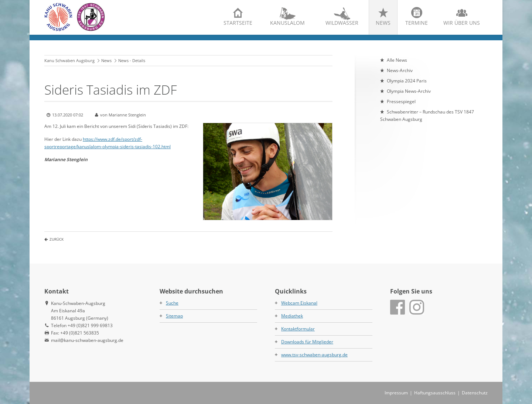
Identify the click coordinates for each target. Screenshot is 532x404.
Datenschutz (475, 393)
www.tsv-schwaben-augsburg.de (314, 355)
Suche (172, 303)
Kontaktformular (298, 329)
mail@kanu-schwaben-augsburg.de (87, 340)
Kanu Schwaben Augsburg (69, 60)
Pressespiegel (401, 101)
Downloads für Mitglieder (307, 342)
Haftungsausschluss (435, 393)
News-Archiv (400, 70)
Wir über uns (462, 23)
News (383, 23)
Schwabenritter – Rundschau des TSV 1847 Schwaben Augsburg (427, 116)
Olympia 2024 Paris (407, 81)
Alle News (397, 60)
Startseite (238, 23)
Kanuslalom (287, 23)
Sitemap (174, 316)
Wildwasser (342, 23)
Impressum (396, 393)
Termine (417, 23)
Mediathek (292, 316)
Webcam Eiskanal (299, 303)
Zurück (57, 239)
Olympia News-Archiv (409, 91)
